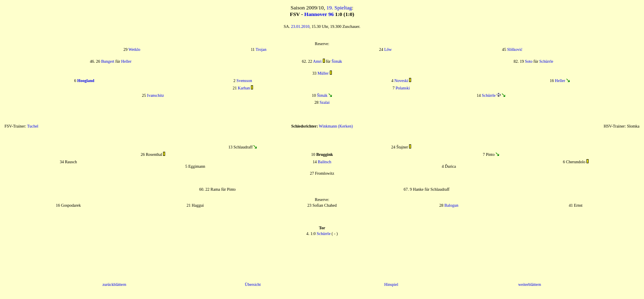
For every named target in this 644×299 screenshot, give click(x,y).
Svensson (244, 81)
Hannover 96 (319, 14)
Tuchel (33, 126)
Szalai (324, 102)
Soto (529, 61)
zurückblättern (115, 284)
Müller (323, 73)
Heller (126, 61)
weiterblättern (530, 284)
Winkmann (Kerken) (336, 126)
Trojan (261, 49)
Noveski (401, 81)
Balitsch (325, 162)
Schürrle (546, 61)
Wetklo (135, 49)
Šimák (337, 61)
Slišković (515, 49)
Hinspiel (391, 284)
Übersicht (253, 284)
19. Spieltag (339, 8)
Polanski (402, 88)
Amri (317, 61)
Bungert (108, 61)
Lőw (388, 49)
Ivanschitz (155, 95)
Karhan (244, 88)
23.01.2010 (300, 26)
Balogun (451, 205)
